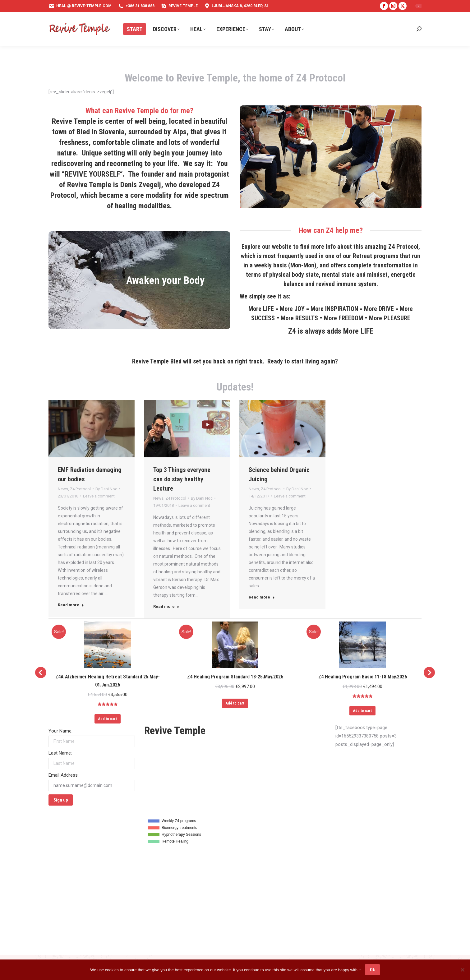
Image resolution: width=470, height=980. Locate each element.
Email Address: (64, 775)
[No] (462, 970)
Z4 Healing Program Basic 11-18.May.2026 (363, 677)
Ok (372, 970)
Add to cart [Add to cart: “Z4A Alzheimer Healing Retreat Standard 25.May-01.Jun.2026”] (108, 719)
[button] (41, 673)
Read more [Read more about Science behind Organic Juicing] (262, 597)
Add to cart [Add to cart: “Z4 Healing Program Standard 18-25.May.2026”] (235, 703)
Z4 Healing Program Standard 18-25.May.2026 (235, 677)
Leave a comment (99, 496)
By (106, 489)
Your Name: (60, 731)
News (63, 489)
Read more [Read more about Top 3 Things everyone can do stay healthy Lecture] (166, 606)
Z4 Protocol (80, 489)
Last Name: (60, 753)
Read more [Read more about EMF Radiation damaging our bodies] (71, 605)
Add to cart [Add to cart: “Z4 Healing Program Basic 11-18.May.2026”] (362, 711)
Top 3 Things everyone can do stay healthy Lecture (182, 479)
